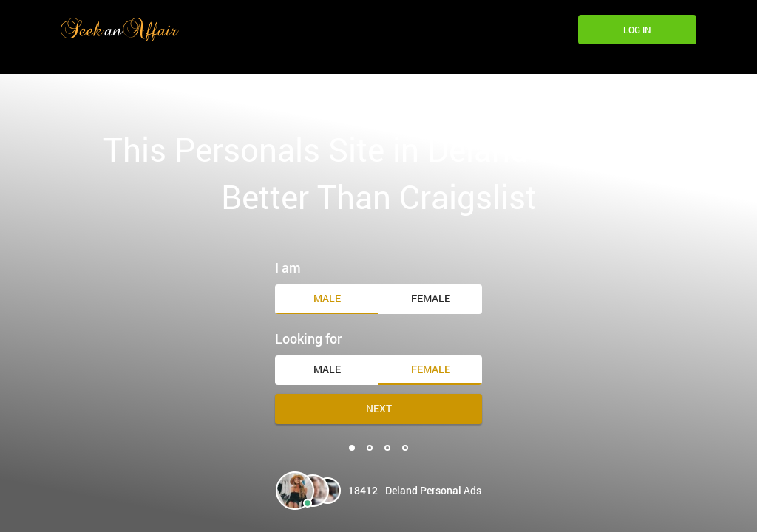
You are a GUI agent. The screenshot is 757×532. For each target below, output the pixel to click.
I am (288, 267)
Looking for (308, 338)
